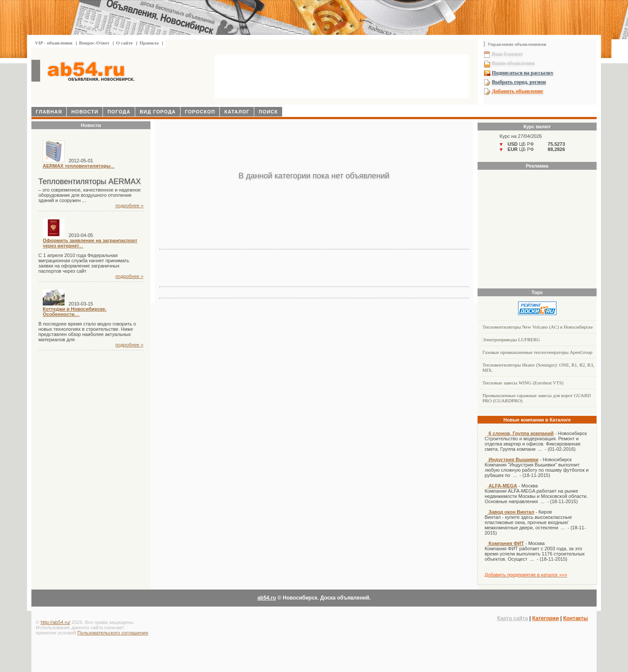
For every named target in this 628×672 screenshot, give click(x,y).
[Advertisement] (342, 77)
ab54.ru (267, 598)
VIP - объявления (54, 43)
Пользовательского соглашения (113, 633)
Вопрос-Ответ (94, 43)
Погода (119, 112)
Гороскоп (200, 112)
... (79, 166)
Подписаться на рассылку (523, 73)
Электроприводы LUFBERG (511, 339)
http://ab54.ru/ (55, 622)
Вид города (158, 112)
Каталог (237, 112)
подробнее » (130, 206)
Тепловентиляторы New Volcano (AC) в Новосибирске (538, 327)
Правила (149, 43)
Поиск (268, 112)
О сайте (124, 43)
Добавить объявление (518, 91)
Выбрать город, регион (519, 82)
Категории (545, 618)
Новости (85, 112)
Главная (49, 112)
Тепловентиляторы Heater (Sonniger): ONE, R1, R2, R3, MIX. (538, 367)
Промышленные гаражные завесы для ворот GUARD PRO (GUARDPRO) (537, 398)
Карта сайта (513, 618)
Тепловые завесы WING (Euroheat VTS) (523, 383)
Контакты (575, 618)
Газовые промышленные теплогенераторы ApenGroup (537, 352)
